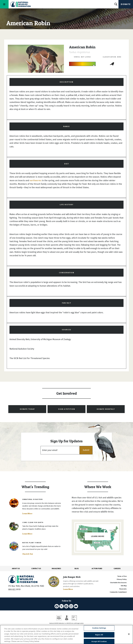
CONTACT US (36, 569)
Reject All (99, 635)
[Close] (129, 634)
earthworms (36, 180)
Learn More (27, 513)
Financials (123, 589)
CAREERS (117, 569)
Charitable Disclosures (118, 583)
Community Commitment (118, 592)
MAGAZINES (56, 569)
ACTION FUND (97, 569)
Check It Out (28, 554)
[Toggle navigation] (4, 4)
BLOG (77, 569)
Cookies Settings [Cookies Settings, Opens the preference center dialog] (99, 628)
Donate (126, 4)
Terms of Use (122, 576)
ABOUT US (16, 569)
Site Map (124, 586)
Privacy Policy (122, 579)
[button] (86, 450)
